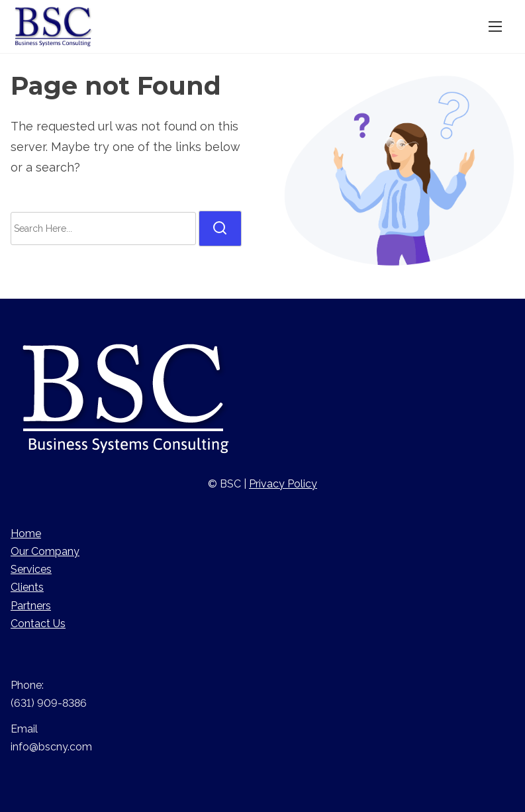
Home (26, 533)
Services (31, 569)
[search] (220, 228)
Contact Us (38, 624)
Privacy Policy (283, 484)
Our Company (45, 551)
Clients (27, 587)
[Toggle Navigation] (495, 27)
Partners (31, 606)
